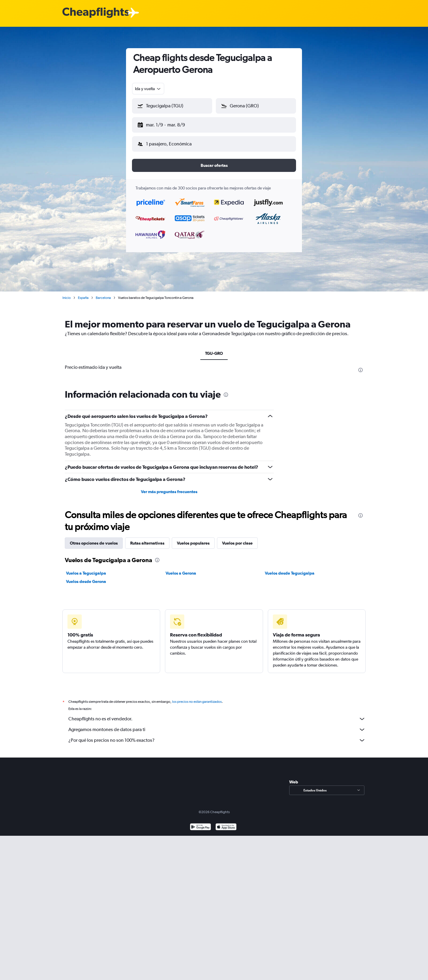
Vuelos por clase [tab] (237, 538)
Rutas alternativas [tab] (147, 538)
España (83, 293)
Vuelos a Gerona (181, 568)
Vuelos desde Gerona (86, 577)
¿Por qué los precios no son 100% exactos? (217, 736)
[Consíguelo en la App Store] (226, 823)
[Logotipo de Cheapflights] (96, 13)
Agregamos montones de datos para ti (217, 725)
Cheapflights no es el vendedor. (217, 714)
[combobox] (148, 89)
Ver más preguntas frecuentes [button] (169, 487)
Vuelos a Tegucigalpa (86, 568)
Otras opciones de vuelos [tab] (94, 538)
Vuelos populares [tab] (193, 538)
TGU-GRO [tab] (214, 349)
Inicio (67, 293)
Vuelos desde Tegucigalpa (290, 568)
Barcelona (103, 293)
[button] (169, 124)
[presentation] (361, 365)
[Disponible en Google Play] (200, 823)
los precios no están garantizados (197, 697)
